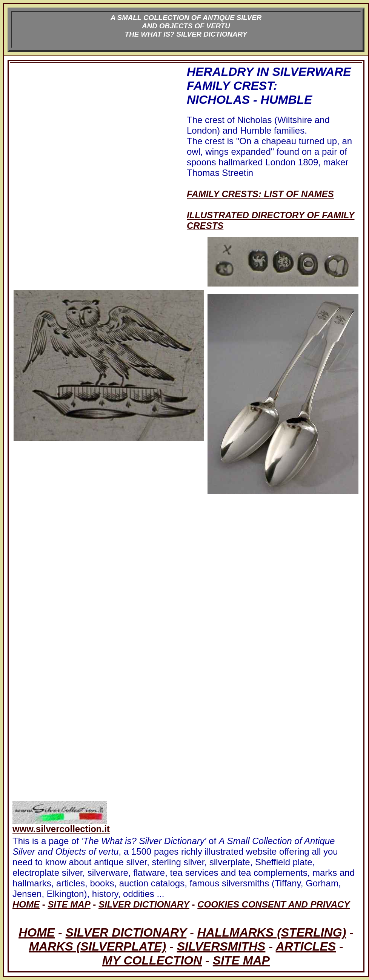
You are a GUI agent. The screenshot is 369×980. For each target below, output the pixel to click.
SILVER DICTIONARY (126, 932)
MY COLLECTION (152, 960)
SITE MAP (241, 960)
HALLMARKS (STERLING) (272, 932)
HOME (37, 932)
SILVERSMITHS (221, 946)
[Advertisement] (99, 148)
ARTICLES (306, 946)
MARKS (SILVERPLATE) (97, 946)
